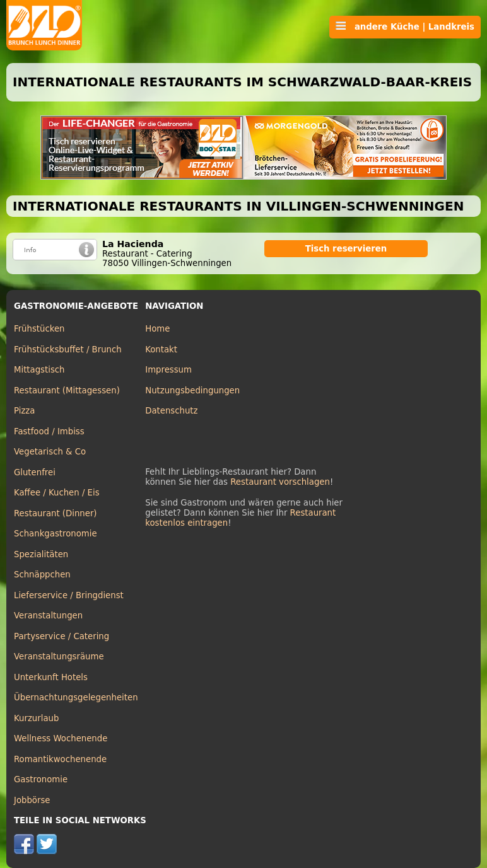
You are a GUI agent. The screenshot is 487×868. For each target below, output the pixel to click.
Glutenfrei (35, 472)
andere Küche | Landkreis (405, 26)
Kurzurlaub (36, 718)
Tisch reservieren (346, 249)
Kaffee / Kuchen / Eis (57, 493)
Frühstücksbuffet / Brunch (68, 350)
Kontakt (161, 350)
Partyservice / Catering (62, 636)
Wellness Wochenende (61, 738)
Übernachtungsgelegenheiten (76, 697)
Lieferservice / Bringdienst (69, 595)
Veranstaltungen (48, 616)
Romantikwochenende (60, 759)
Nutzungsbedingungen (192, 391)
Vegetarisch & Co (50, 452)
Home (157, 329)
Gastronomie (41, 779)
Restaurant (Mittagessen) (67, 391)
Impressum (168, 370)
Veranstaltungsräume (59, 657)
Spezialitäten (41, 554)
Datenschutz (171, 411)
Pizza (24, 411)
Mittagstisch (39, 370)
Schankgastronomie (56, 534)
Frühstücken (39, 329)
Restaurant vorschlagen (280, 482)
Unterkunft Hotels (51, 677)
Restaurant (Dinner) (56, 513)
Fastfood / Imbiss (49, 431)
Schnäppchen (42, 575)
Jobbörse (32, 800)
